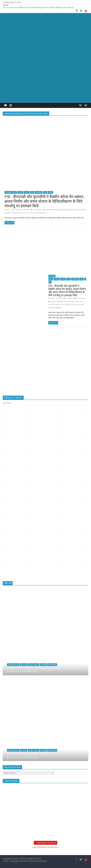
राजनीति (43, 665)
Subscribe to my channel (45, 843)
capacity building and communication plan (59, 210)
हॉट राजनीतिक (52, 665)
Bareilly (24, 665)
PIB (32, 192)
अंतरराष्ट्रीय (39, 192)
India (27, 192)
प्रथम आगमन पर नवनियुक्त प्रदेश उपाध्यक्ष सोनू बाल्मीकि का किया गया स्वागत (44, 669)
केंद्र (45, 192)
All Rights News (11, 192)
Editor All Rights (24, 210)
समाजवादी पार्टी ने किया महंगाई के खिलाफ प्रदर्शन (31, 754)
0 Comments (36, 210)
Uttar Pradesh (34, 665)
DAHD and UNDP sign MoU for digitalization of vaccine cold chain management (66, 304)
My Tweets (7, 403)
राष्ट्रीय (50, 192)
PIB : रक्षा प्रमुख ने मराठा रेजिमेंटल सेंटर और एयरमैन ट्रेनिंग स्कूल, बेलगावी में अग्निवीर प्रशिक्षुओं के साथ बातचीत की (38, 8)
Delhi (20, 192)
